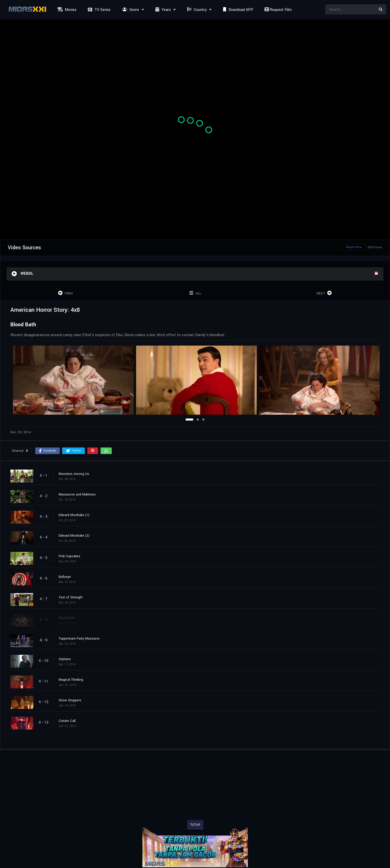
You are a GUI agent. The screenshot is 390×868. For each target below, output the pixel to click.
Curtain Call (67, 721)
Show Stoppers (70, 700)
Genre (130, 10)
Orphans (65, 659)
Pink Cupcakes (69, 556)
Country (196, 10)
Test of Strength (71, 597)
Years (162, 10)
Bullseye (65, 577)
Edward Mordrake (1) (74, 515)
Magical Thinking (71, 680)
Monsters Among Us (74, 474)
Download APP (237, 10)
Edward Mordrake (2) (74, 536)
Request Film (278, 10)
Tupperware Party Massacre (79, 639)
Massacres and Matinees (77, 494)
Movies (66, 10)
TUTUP (195, 825)
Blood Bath (67, 618)
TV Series (99, 10)
